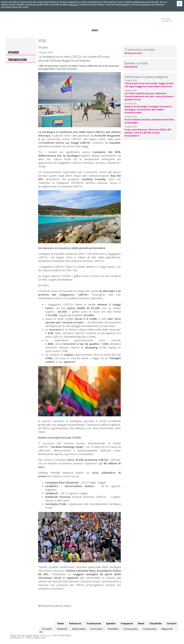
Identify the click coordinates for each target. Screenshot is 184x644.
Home (11, 30)
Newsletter (113, 629)
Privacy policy (131, 629)
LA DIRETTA (167, 20)
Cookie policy (150, 629)
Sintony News (79, 629)
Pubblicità (62, 629)
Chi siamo (47, 629)
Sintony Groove (133, 53)
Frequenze (82, 30)
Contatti (13, 38)
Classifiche (108, 30)
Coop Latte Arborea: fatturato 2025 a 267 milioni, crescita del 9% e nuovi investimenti (148, 133)
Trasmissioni (17, 60)
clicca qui (74, 5)
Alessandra (131, 67)
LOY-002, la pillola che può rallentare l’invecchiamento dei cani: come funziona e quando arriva (149, 96)
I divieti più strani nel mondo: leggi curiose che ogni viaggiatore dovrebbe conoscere (149, 85)
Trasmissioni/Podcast (47, 30)
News (95, 30)
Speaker (68, 30)
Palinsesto (24, 30)
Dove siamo (97, 629)
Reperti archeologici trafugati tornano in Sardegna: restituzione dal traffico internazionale (148, 110)
